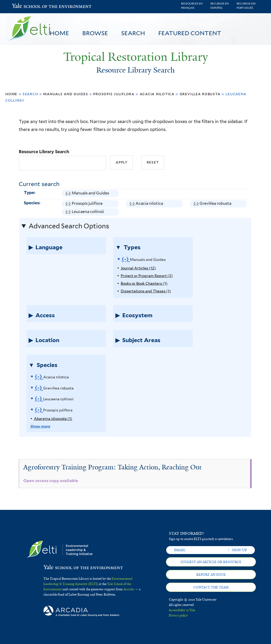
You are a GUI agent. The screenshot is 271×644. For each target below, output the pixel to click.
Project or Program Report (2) (147, 276)
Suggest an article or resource (211, 562)
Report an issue (211, 575)
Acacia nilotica (157, 94)
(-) (69, 193)
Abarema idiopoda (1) (53, 419)
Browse (95, 33)
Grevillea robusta (200, 94)
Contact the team (211, 587)
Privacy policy (178, 615)
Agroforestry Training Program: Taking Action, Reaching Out (112, 467)
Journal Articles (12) (138, 268)
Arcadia (129, 589)
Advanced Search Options (69, 226)
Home (59, 33)
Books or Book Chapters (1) (144, 283)
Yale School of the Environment (26, 6)
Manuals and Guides (66, 94)
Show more (40, 426)
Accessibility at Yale (182, 610)
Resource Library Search (44, 152)
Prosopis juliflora (114, 94)
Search (133, 33)
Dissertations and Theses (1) (146, 291)
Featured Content (190, 33)
